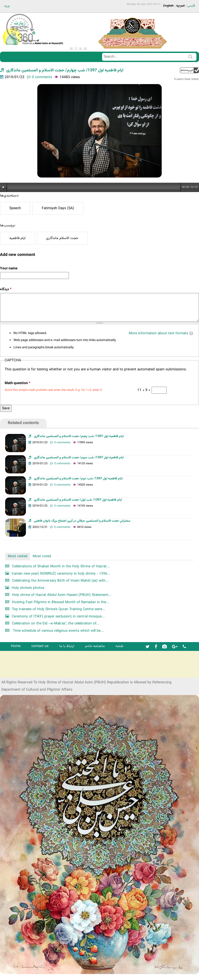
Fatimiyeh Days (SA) (58, 208)
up (189, 70)
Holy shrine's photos (28, 588)
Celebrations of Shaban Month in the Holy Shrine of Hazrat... (61, 566)
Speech (15, 208)
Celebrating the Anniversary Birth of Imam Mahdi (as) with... (60, 581)
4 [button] (85, 49)
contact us (40, 646)
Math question (17, 383)
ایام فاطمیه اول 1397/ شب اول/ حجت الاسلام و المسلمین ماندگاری (78, 500)
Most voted (42, 556)
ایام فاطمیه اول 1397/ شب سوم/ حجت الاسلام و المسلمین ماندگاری (79, 458)
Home (16, 646)
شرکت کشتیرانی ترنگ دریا (18, 673)
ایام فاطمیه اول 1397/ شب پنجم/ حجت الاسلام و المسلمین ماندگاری (79, 436)
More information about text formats (158, 333)
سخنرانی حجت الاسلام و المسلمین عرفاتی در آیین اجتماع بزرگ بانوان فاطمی (82, 521)
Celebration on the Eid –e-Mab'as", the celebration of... (56, 624)
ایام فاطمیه (17, 238)
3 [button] (81, 49)
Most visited (18, 556)
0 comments (42, 77)
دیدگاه (6, 289)
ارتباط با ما (67, 646)
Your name (9, 268)
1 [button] (71, 49)
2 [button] (76, 49)
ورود (7, 6)
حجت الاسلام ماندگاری (62, 238)
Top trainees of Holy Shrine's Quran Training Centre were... (59, 609)
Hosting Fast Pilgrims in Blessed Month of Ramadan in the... (61, 602)
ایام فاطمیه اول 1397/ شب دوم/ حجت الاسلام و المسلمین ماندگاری (78, 479)
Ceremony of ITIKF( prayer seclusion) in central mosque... (58, 617)
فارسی (191, 6)
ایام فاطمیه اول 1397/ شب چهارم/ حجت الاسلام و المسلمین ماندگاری (65, 70)
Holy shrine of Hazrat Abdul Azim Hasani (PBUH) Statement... (62, 595)
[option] (99, 131)
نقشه (119, 646)
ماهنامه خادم (95, 646)
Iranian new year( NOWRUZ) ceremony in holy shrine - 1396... (61, 574)
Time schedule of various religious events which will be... (58, 631)
